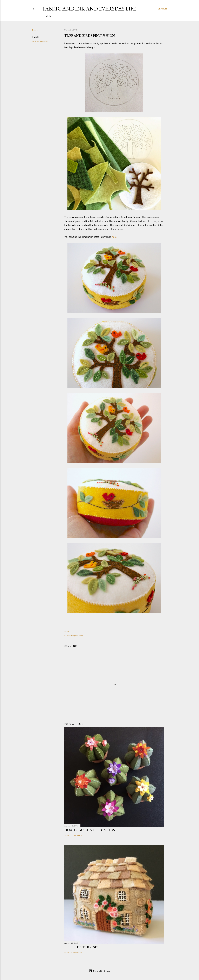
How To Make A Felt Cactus (90, 830)
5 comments (77, 835)
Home (47, 16)
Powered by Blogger (100, 971)
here (114, 237)
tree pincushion (40, 42)
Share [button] (35, 30)
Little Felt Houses (81, 947)
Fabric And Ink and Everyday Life (89, 9)
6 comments (77, 953)
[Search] (162, 9)
